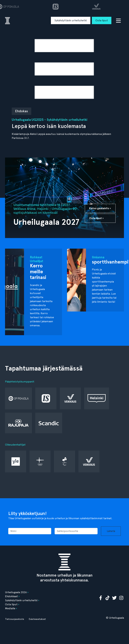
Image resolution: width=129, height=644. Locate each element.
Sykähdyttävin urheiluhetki (71, 20)
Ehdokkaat (11, 596)
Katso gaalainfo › (100, 208)
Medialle (10, 608)
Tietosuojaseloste (15, 619)
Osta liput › (96, 218)
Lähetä (111, 531)
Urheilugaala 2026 (16, 592)
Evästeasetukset (37, 619)
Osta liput (102, 20)
